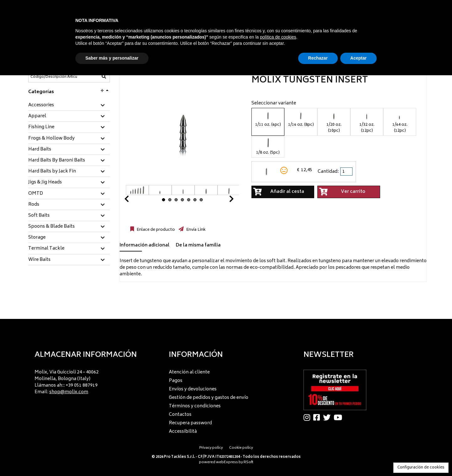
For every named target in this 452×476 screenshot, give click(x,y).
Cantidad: (328, 172)
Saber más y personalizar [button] (112, 58)
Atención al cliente (189, 372)
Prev (134, 201)
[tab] (69, 106)
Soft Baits (39, 216)
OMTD (36, 194)
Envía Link (195, 230)
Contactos (180, 415)
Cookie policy (241, 448)
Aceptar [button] (358, 58)
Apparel (37, 116)
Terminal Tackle (46, 249)
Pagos (176, 381)
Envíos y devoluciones (193, 389)
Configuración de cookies (421, 468)
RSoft (248, 462)
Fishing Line (41, 127)
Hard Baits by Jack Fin (52, 172)
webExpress (227, 462)
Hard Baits (40, 150)
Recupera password (190, 423)
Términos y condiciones (195, 406)
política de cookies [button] (278, 37)
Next (224, 201)
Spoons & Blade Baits (51, 227)
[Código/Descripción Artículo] (54, 77)
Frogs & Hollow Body (51, 139)
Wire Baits (39, 260)
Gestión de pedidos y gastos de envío (209, 398)
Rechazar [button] (318, 58)
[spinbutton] (347, 172)
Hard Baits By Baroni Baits (57, 161)
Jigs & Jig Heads (45, 182)
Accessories (41, 105)
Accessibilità (183, 432)
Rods (34, 205)
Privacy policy (211, 448)
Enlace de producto (155, 230)
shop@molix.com (69, 392)
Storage (37, 238)
